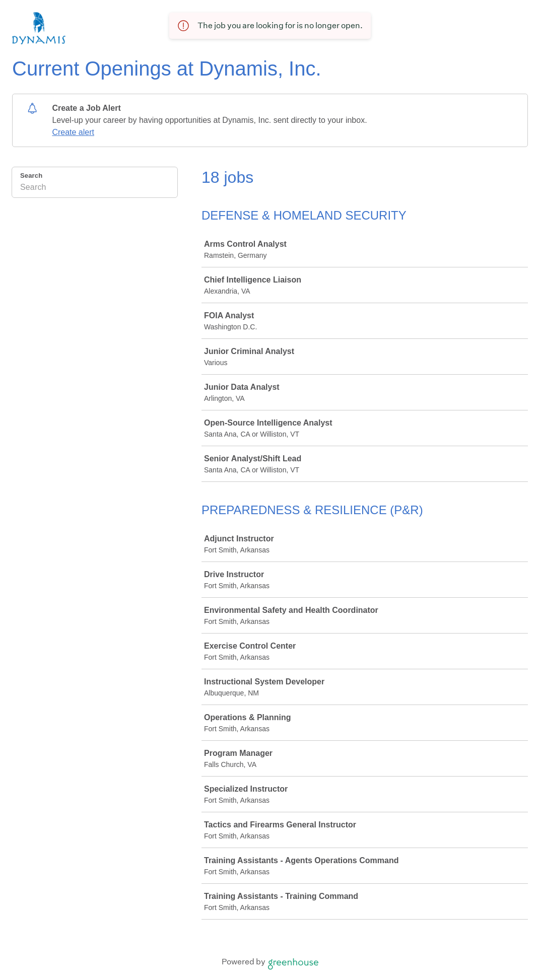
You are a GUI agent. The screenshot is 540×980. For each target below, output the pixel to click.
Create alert (73, 132)
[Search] (95, 189)
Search (31, 176)
